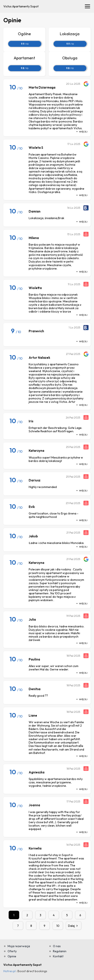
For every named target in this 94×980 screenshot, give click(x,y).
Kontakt (58, 956)
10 (58, 926)
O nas (57, 946)
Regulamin (60, 951)
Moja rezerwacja (19, 946)
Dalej (74, 926)
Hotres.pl (9, 971)
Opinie (12, 956)
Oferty (12, 951)
